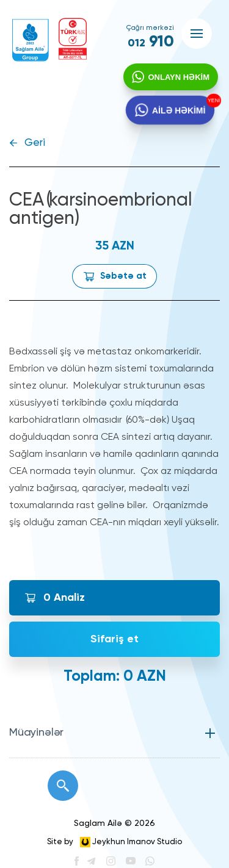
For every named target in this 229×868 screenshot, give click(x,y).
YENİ (212, 102)
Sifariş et (114, 639)
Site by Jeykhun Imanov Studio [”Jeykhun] (114, 842)
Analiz (64, 598)
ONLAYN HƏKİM (177, 78)
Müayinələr (36, 733)
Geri (35, 143)
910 (151, 42)
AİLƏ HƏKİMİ (178, 113)
